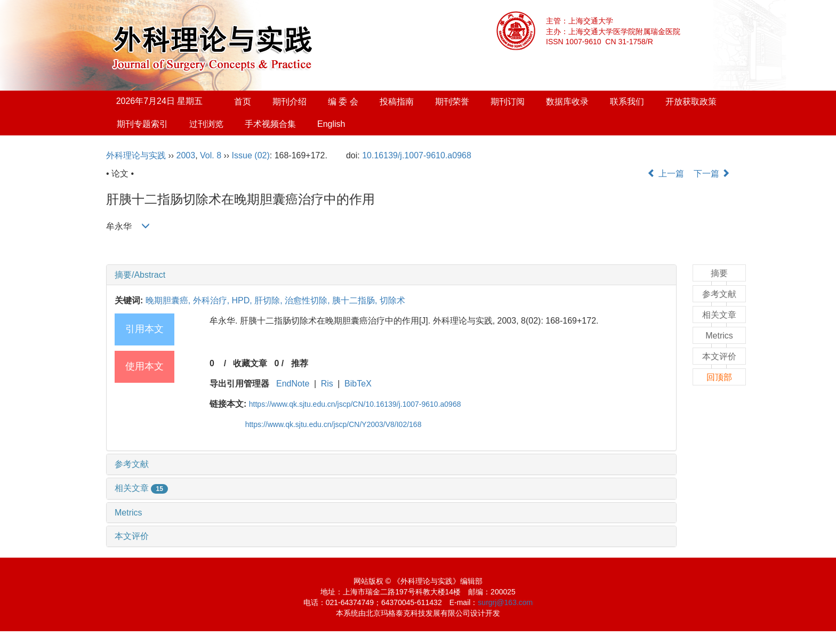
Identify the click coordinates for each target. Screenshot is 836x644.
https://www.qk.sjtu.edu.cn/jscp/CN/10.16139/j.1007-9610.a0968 (355, 404)
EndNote (293, 384)
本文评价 (132, 536)
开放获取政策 (691, 102)
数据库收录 (567, 102)
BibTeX (358, 384)
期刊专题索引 (142, 124)
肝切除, (270, 300)
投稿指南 (397, 102)
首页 (243, 102)
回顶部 (719, 377)
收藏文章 (250, 363)
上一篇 (665, 174)
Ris (327, 384)
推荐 (300, 363)
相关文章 (141, 488)
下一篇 (712, 174)
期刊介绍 (290, 102)
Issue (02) (251, 155)
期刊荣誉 (452, 102)
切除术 (392, 300)
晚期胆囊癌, (169, 300)
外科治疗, (212, 300)
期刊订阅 (508, 102)
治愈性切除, (308, 300)
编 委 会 (343, 102)
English (331, 124)
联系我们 (627, 102)
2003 (186, 155)
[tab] (391, 275)
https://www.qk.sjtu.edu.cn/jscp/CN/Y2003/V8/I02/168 (333, 424)
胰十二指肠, (356, 300)
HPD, (243, 300)
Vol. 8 (211, 155)
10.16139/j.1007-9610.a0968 (417, 155)
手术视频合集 (270, 124)
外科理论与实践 (136, 155)
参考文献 (132, 464)
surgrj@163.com (505, 602)
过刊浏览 (206, 124)
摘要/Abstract (140, 275)
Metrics (128, 513)
